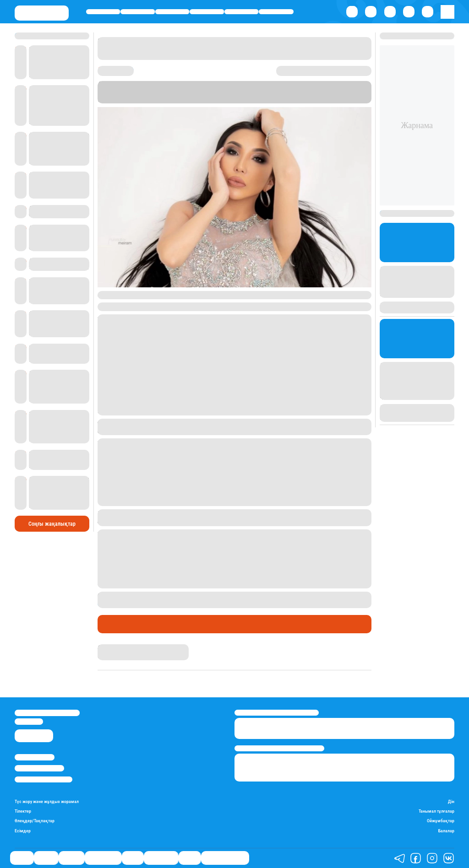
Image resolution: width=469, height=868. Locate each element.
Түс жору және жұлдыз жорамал (47, 801)
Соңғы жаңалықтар (52, 524)
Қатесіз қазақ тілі (225, 858)
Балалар (446, 831)
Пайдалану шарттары (44, 779)
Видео (190, 858)
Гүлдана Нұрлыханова (126, 648)
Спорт (241, 12)
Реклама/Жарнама (39, 768)
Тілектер (23, 811)
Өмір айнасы (207, 12)
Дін (451, 801)
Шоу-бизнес (276, 12)
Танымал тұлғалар (436, 811)
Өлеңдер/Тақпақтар (35, 821)
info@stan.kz (29, 721)
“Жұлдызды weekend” (235, 92)
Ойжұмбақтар (441, 821)
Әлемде (172, 12)
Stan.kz (133, 92)
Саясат (103, 12)
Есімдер (23, 831)
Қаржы (138, 12)
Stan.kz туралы (35, 757)
